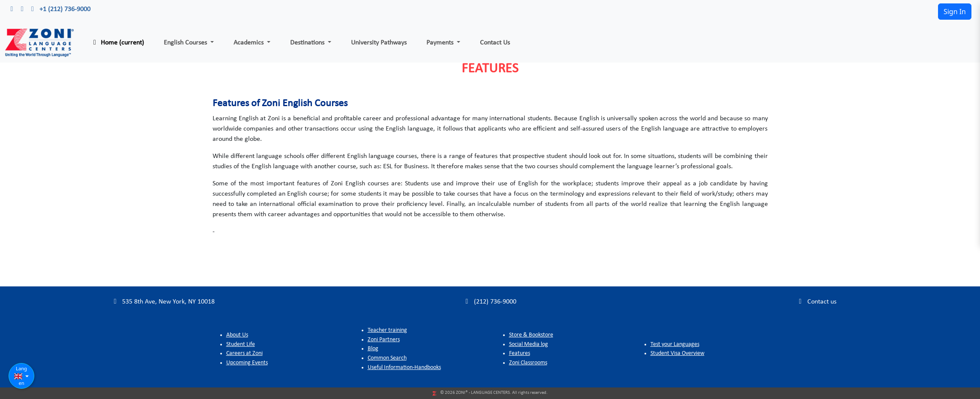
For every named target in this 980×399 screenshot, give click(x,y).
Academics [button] (249, 43)
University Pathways (379, 43)
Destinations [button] (308, 43)
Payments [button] (441, 43)
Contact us (817, 302)
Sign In (955, 12)
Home (117, 43)
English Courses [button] (186, 43)
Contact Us (495, 43)
